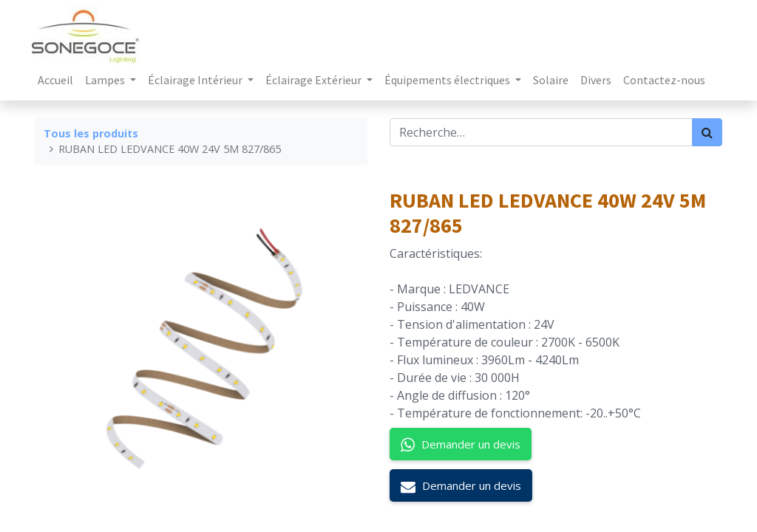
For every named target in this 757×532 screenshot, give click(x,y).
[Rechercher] (707, 132)
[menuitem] (58, 80)
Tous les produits (91, 133)
